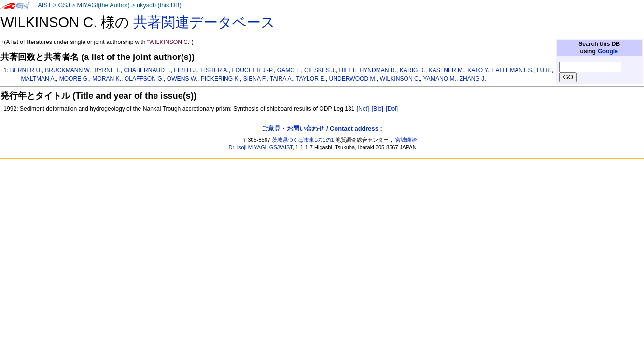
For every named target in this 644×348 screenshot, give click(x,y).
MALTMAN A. (39, 79)
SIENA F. (255, 79)
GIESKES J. (320, 70)
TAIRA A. (281, 79)
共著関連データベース (204, 22)
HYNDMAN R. (378, 70)
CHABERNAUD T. (147, 70)
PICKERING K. (220, 79)
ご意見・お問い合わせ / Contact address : (322, 128)
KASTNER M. (447, 70)
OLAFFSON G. (144, 79)
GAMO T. (289, 70)
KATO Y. (478, 70)
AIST (44, 5)
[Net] (363, 109)
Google (608, 51)
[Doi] (392, 109)
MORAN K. (107, 79)
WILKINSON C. (400, 79)
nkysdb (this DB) (159, 5)
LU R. (544, 70)
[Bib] (378, 109)
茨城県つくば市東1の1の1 (303, 140)
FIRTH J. (185, 70)
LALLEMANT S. (513, 70)
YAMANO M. (440, 79)
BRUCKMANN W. (68, 70)
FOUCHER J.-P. (252, 70)
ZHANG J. (473, 79)
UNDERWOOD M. (353, 79)
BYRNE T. (107, 70)
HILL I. (348, 70)
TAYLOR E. (311, 79)
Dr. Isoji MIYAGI (248, 147)
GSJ (64, 5)
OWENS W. (182, 79)
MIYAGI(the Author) (103, 5)
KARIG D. (413, 70)
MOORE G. (74, 79)
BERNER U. (26, 70)
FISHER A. (214, 70)
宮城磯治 (406, 140)
